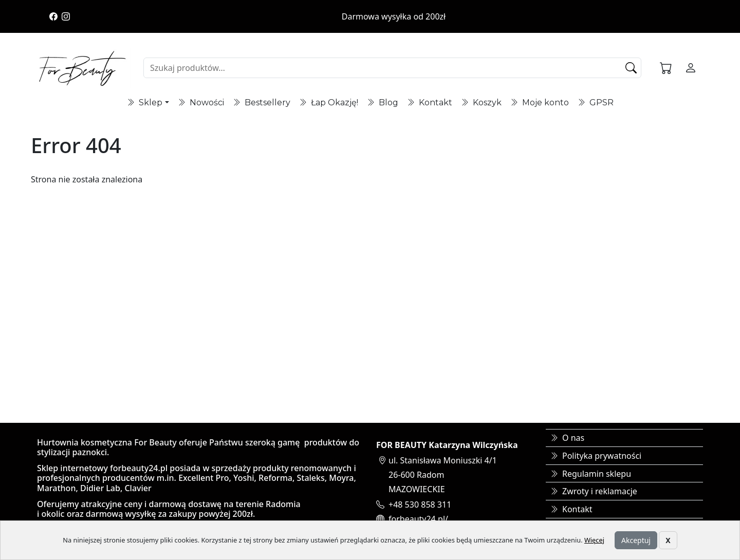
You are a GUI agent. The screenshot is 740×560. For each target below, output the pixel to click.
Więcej (594, 540)
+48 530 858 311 (420, 505)
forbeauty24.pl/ (418, 519)
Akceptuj (636, 540)
